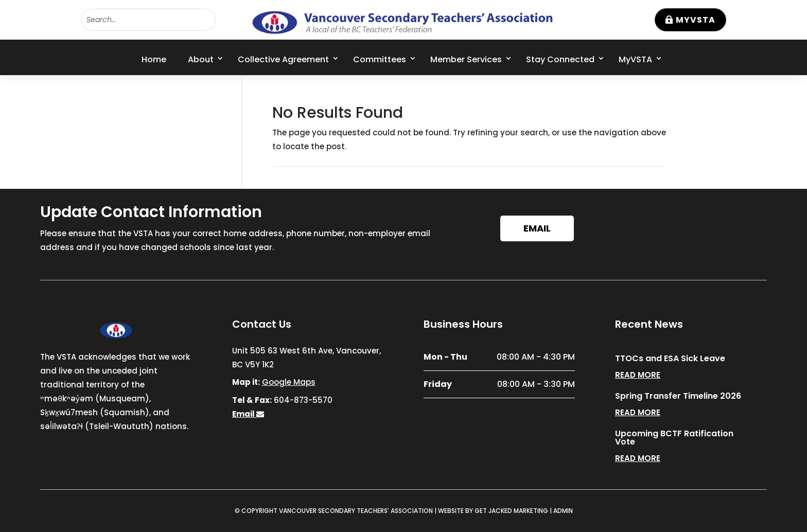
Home (154, 59)
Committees (380, 59)
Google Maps (289, 382)
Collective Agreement (283, 59)
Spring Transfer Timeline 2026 (678, 396)
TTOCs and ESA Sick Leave (670, 358)
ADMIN (563, 511)
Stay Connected (560, 59)
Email (537, 228)
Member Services (466, 59)
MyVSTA (696, 20)
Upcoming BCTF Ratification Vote (674, 438)
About (201, 59)
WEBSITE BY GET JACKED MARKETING (493, 511)
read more (638, 375)
